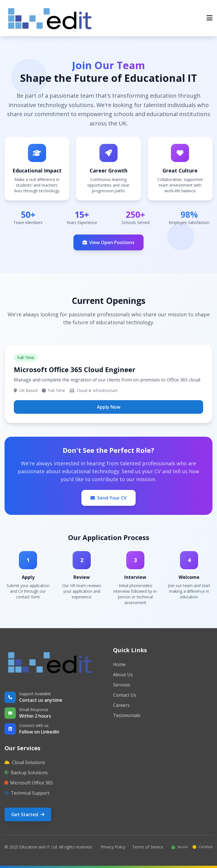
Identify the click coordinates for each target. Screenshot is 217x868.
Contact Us (125, 695)
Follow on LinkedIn (39, 732)
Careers (121, 705)
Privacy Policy (113, 847)
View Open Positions (108, 242)
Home (119, 664)
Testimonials (127, 715)
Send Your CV (108, 498)
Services (122, 685)
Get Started (28, 814)
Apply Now (109, 407)
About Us (123, 675)
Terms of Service (148, 847)
